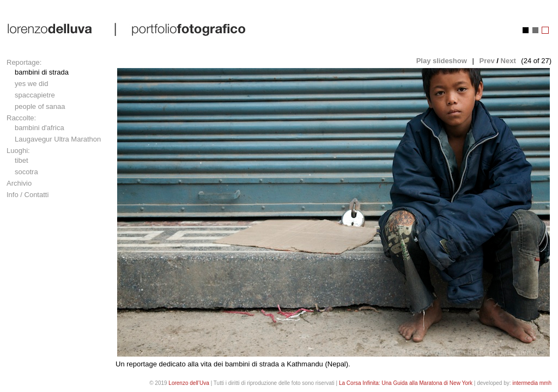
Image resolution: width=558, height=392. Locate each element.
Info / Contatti (28, 195)
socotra (26, 172)
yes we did (31, 84)
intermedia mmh (532, 383)
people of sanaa (40, 106)
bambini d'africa (40, 128)
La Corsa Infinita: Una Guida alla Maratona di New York (406, 383)
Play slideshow (442, 61)
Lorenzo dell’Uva (189, 383)
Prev (487, 61)
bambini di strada (42, 72)
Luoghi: (18, 151)
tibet (22, 160)
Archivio (19, 183)
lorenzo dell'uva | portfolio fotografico (127, 29)
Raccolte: (21, 118)
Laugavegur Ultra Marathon (58, 139)
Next (508, 61)
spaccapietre (35, 95)
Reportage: (24, 62)
